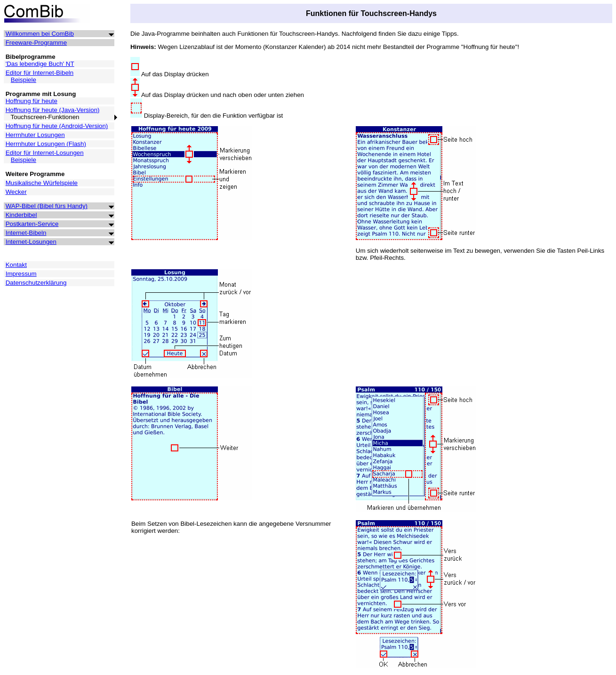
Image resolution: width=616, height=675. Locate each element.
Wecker (16, 192)
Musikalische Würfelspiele (42, 183)
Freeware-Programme (36, 43)
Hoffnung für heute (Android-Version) (57, 126)
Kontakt (16, 265)
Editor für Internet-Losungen (45, 153)
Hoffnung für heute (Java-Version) (53, 110)
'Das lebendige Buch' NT (40, 64)
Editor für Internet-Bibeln (40, 73)
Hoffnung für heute (32, 101)
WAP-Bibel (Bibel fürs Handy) (47, 206)
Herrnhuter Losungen (35, 135)
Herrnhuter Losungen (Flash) (46, 144)
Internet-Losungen (31, 242)
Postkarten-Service (32, 224)
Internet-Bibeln (26, 233)
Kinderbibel (21, 215)
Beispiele (24, 80)
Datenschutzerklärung (36, 283)
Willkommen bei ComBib (40, 34)
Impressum (21, 274)
